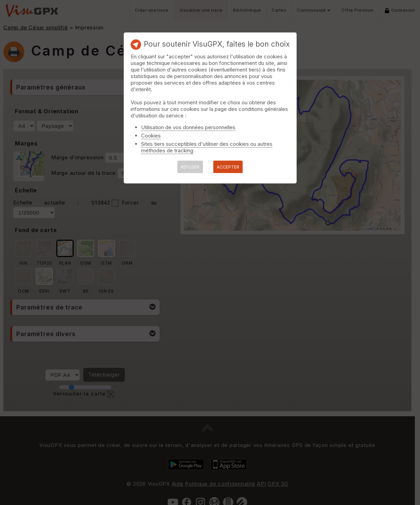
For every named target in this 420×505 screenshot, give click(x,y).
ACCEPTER (228, 167)
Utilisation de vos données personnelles (188, 127)
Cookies (151, 136)
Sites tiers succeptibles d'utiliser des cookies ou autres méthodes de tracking (207, 147)
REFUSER (190, 167)
